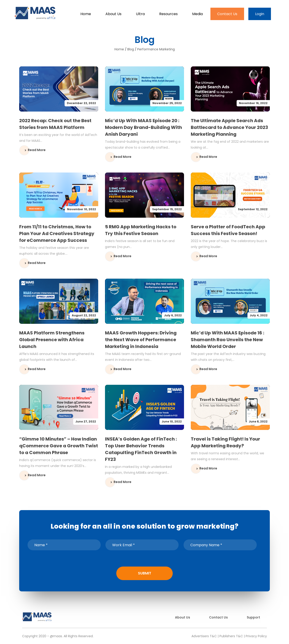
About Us (113, 14)
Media (197, 14)
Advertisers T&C (204, 636)
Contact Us (227, 14)
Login (260, 14)
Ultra (140, 14)
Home (86, 14)
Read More (37, 150)
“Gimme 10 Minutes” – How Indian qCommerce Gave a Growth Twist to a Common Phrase (59, 446)
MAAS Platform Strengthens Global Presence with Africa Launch (52, 340)
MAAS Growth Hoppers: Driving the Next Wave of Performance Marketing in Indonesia (141, 340)
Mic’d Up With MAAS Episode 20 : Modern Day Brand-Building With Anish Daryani (143, 127)
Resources (168, 14)
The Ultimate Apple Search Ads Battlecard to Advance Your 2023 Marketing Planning (229, 127)
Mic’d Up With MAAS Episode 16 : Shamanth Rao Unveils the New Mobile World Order (227, 340)
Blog (131, 49)
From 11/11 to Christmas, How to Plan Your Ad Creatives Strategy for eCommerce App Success (57, 233)
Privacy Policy (256, 636)
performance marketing (156, 49)
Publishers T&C (231, 636)
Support (253, 617)
